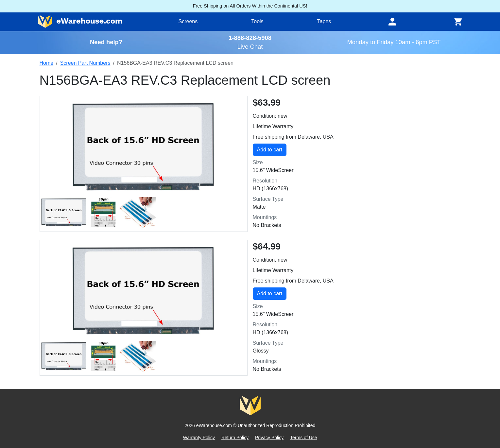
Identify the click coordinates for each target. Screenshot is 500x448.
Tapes (324, 21)
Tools (257, 21)
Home (47, 63)
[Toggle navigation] (392, 22)
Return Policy (235, 438)
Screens (188, 21)
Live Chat (250, 47)
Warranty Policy (199, 438)
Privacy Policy (269, 438)
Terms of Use (303, 438)
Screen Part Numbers (85, 63)
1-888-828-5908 (250, 38)
